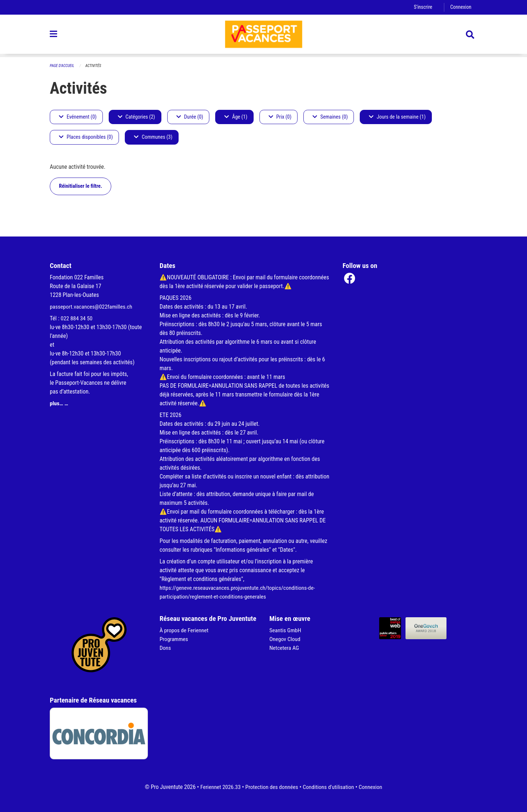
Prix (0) (280, 117)
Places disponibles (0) (86, 137)
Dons (165, 648)
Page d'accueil (63, 66)
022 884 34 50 (77, 318)
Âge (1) (236, 117)
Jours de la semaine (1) (397, 117)
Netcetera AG (285, 648)
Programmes (174, 639)
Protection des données (271, 787)
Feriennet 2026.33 (218, 787)
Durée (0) (190, 117)
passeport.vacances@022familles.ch (92, 307)
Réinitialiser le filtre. (81, 186)
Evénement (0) (78, 117)
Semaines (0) (330, 117)
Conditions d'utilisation (330, 787)
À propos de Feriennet (185, 630)
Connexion (460, 7)
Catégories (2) (137, 117)
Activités (95, 66)
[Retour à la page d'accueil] (263, 36)
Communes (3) (153, 137)
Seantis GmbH (286, 630)
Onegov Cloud (285, 639)
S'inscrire (422, 7)
